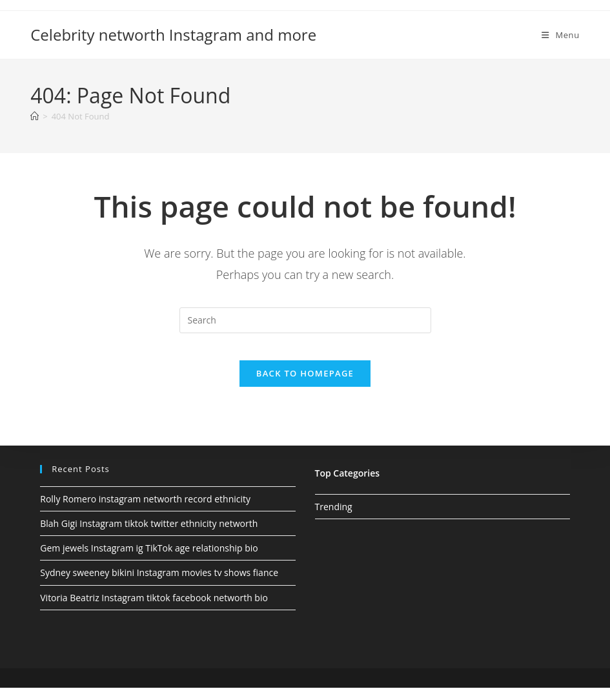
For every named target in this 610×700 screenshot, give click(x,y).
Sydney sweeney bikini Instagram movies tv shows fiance (159, 585)
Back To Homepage (305, 386)
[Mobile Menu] (561, 35)
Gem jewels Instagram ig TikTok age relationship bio (149, 560)
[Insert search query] (305, 320)
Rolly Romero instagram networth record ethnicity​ (145, 511)
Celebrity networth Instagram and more (173, 35)
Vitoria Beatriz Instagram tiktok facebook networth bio (154, 610)
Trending (334, 519)
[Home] (35, 116)
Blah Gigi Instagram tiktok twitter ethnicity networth (149, 536)
